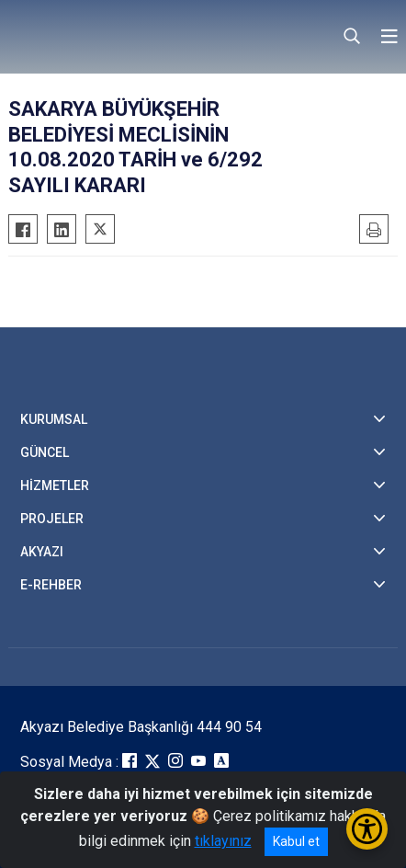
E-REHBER (51, 585)
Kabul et (296, 841)
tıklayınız (223, 841)
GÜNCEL (45, 452)
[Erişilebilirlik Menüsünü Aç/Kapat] (367, 829)
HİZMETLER (55, 485)
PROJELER (52, 519)
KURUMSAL (54, 419)
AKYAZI (42, 552)
